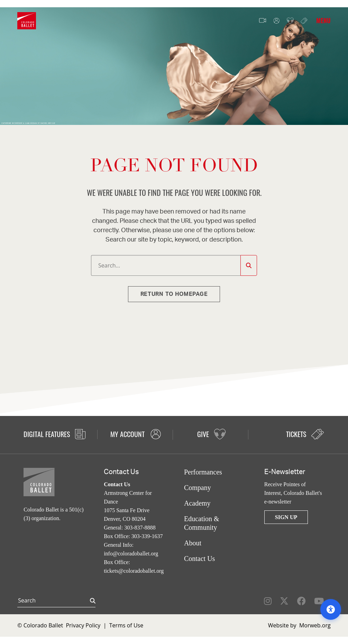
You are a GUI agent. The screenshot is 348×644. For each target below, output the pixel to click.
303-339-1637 (147, 536)
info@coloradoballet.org (131, 554)
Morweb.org (315, 625)
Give (290, 21)
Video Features (263, 21)
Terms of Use (126, 625)
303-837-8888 (140, 528)
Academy (197, 503)
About (193, 543)
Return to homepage (174, 294)
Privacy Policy (83, 625)
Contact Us (199, 559)
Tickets (304, 21)
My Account (276, 21)
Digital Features (54, 434)
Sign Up (286, 517)
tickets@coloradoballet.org (134, 571)
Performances (203, 472)
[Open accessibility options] (331, 609)
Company (198, 488)
